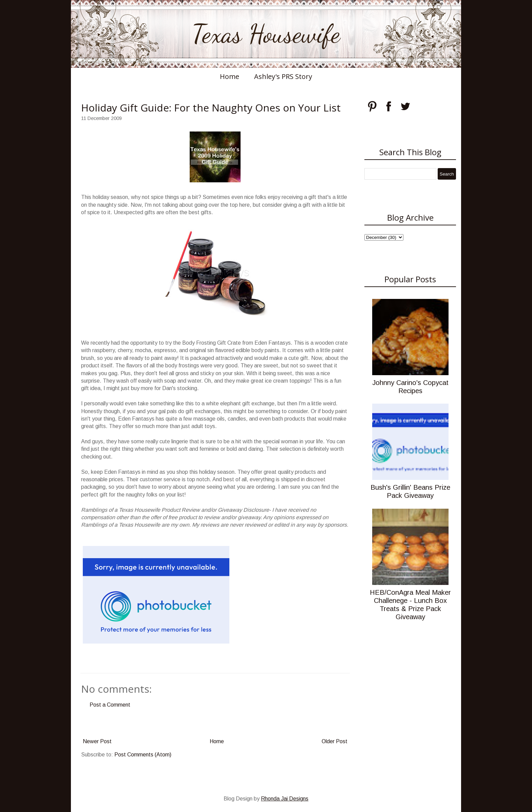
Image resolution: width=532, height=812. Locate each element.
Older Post (335, 741)
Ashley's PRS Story (283, 76)
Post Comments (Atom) (143, 755)
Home (230, 76)
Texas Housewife (266, 34)
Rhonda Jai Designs (285, 799)
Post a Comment (110, 705)
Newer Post (97, 741)
